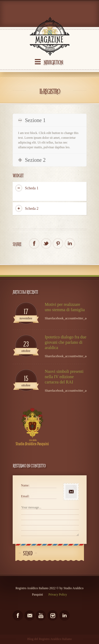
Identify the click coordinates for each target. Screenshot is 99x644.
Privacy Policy (58, 594)
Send (28, 553)
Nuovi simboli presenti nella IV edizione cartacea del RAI (64, 377)
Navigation (53, 62)
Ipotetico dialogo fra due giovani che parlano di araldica (66, 342)
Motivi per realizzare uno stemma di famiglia (65, 307)
